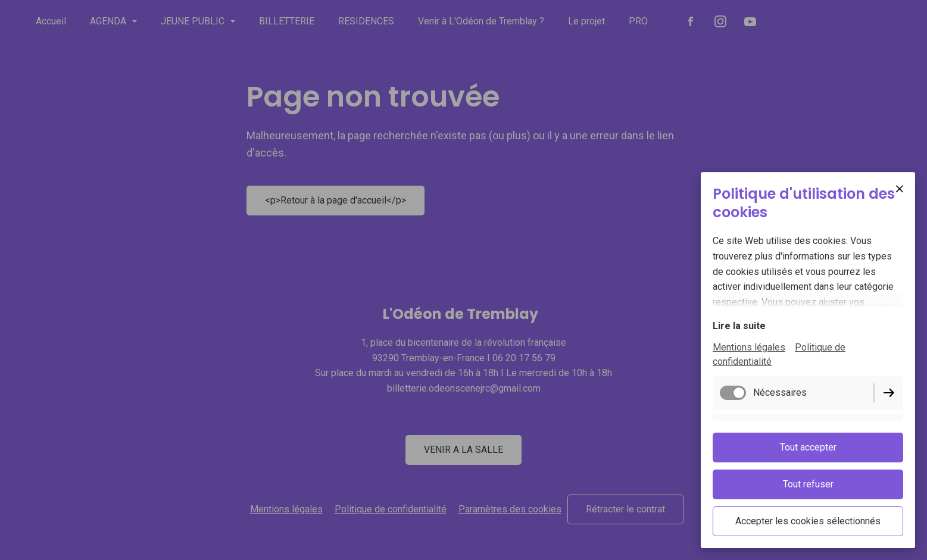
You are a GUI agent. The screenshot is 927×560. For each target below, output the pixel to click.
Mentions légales (749, 347)
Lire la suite (739, 326)
